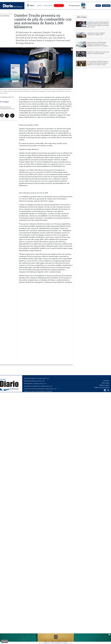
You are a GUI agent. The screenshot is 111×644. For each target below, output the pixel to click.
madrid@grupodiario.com (39, 384)
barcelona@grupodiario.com (42, 378)
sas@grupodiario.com (51, 389)
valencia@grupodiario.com (45, 386)
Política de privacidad (102, 388)
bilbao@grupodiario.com (38, 381)
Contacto (106, 381)
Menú (32, 5)
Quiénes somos (104, 385)
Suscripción (106, 6)
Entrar (98, 6)
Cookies (4, 641)
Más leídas (82, 17)
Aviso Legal (105, 383)
